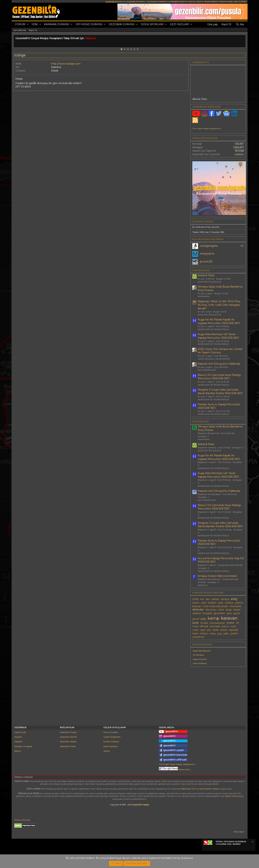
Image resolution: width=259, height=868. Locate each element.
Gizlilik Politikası (111, 742)
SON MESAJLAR (201, 270)
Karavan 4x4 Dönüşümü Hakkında (219, 364)
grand (196, 619)
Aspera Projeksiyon (200, 663)
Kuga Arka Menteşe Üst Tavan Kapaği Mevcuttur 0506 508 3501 (218, 336)
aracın (196, 603)
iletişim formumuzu (234, 796)
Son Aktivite (20, 30)
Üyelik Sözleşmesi (112, 737)
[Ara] (240, 24)
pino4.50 (206, 262)
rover (195, 630)
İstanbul (56, 67)
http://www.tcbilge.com (66, 64)
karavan (229, 618)
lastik (195, 623)
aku (208, 599)
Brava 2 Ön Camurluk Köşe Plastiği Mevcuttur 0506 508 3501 (219, 377)
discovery (211, 610)
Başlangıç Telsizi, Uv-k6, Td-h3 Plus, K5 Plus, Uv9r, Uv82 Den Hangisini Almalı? (219, 305)
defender (198, 610)
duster (237, 610)
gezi (229, 613)
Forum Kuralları (111, 732)
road (233, 626)
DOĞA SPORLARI (152, 24)
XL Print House (198, 655)
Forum (20, 24)
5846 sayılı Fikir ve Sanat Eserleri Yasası (200, 789)
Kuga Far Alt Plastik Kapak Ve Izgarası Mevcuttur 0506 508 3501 (219, 321)
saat (203, 630)
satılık (215, 630)
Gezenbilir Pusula (68, 732)
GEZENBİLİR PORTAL (136, 2)
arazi (204, 603)
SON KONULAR (201, 421)
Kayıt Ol (33, 30)
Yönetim (18, 737)
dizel (221, 610)
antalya (225, 599)
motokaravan (217, 623)
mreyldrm (207, 254)
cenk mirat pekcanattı (215, 606)
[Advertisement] (218, 695)
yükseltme (198, 637)
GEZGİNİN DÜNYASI (122, 24)
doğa (229, 610)
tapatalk (233, 630)
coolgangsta (209, 246)
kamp (214, 618)
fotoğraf (207, 613)
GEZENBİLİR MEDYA (178, 2)
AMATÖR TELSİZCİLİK (209, 282)
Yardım (107, 751)
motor (230, 623)
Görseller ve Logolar (23, 746)
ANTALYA (203, 585)
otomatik (215, 626)
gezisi (237, 613)
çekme (229, 603)
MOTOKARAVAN (207, 370)
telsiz (195, 633)
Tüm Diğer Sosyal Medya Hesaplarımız (177, 764)
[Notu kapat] (252, 842)
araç (234, 599)
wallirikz (239, 154)
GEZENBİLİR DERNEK (157, 2)
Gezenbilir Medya (68, 742)
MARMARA (204, 296)
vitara (212, 633)
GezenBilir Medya (141, 805)
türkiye (204, 633)
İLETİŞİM (243, 2)
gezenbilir (219, 613)
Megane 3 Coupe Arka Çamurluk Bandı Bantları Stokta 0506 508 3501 (220, 391)
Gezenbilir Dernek (68, 737)
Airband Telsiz (206, 275)
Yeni (35, 24)
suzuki (224, 630)
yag (219, 633)
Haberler (18, 742)
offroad (204, 626)
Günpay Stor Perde (200, 659)
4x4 (202, 599)
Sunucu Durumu (22, 820)
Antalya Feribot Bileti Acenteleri (217, 576)
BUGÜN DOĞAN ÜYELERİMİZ (208, 239)
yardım (234, 633)
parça (225, 626)
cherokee (235, 606)
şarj (209, 630)
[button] (28, 24)
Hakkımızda (20, 732)
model (204, 623)
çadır (220, 603)
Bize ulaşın (239, 832)
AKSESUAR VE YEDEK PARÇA (213, 329)
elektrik (197, 613)
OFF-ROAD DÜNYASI (89, 24)
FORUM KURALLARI (228, 2)
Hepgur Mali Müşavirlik (202, 651)
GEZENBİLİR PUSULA (115, 2)
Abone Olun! (175, 769)
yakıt (226, 633)
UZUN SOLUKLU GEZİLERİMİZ (214, 359)
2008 (195, 599)
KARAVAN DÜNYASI (57, 24)
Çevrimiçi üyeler (203, 221)
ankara (215, 599)
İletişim (18, 751)
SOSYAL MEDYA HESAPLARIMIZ (203, 2)
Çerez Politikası (111, 746)
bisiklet (212, 603)
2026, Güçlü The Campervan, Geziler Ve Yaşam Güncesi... (220, 351)
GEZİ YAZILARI (179, 24)
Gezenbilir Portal (68, 746)
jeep (203, 619)
